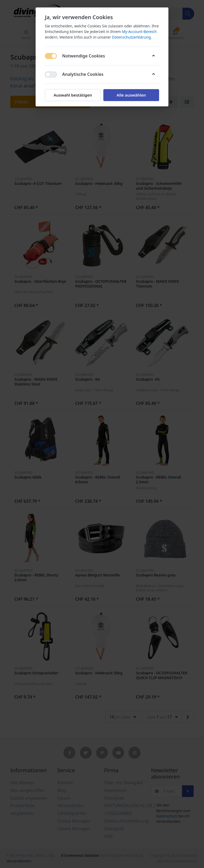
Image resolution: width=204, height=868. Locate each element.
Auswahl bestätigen (73, 95)
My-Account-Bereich (139, 32)
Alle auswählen (131, 95)
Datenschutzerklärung (131, 37)
